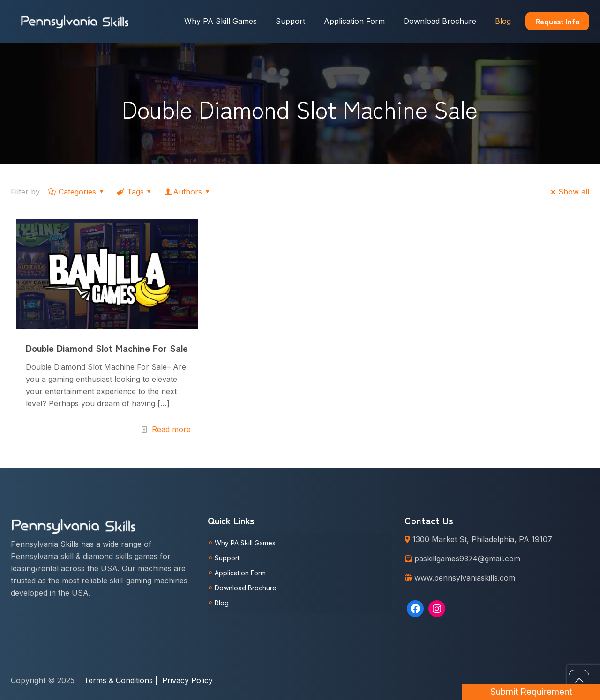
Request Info (557, 21)
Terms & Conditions (121, 680)
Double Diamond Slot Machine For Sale (107, 348)
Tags (135, 192)
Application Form (240, 573)
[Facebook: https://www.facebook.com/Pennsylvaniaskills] (415, 609)
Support (227, 558)
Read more (171, 429)
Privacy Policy (187, 680)
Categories (77, 192)
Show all (569, 192)
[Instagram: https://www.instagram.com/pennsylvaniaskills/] (437, 609)
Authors (188, 192)
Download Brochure (246, 588)
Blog (222, 603)
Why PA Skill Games (245, 543)
